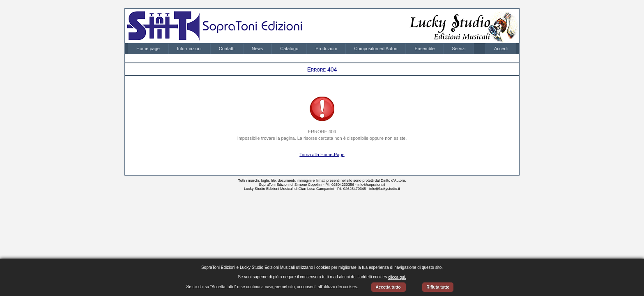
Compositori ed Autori (376, 49)
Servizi (459, 49)
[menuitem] (148, 49)
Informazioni (189, 49)
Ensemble (424, 49)
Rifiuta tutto (438, 287)
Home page (148, 49)
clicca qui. (397, 277)
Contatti (227, 49)
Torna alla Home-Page (322, 154)
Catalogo (289, 49)
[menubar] (301, 49)
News (258, 49)
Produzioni (326, 49)
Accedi (501, 49)
